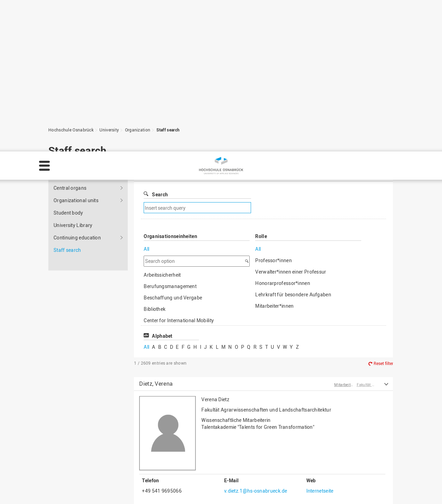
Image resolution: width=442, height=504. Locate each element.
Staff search (67, 118)
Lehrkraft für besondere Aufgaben (293, 163)
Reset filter (383, 231)
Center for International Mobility (179, 189)
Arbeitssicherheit (162, 143)
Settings (359, 488)
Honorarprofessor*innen (283, 151)
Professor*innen (273, 129)
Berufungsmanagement (170, 154)
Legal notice (56, 492)
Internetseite (320, 359)
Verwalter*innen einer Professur (291, 140)
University (106, 43)
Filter (266, 42)
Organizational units (76, 68)
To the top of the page (357, 425)
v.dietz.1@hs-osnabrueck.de (256, 359)
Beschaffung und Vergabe (173, 166)
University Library (73, 93)
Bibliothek (155, 177)
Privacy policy (94, 492)
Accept (423, 488)
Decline (392, 488)
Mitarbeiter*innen (274, 174)
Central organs (70, 56)
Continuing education (77, 106)
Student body (68, 81)
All (146, 117)
